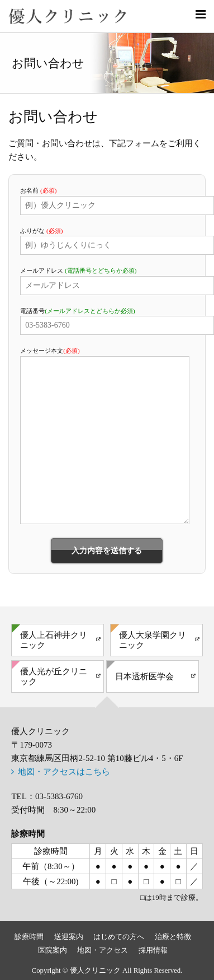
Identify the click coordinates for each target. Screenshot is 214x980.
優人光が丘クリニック (54, 676)
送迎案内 (69, 937)
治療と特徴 (173, 937)
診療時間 (29, 937)
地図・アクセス (103, 950)
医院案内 (53, 950)
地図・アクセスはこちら (64, 772)
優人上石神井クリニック (54, 640)
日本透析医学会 (144, 676)
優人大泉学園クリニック (153, 640)
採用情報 (153, 950)
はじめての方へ (119, 937)
